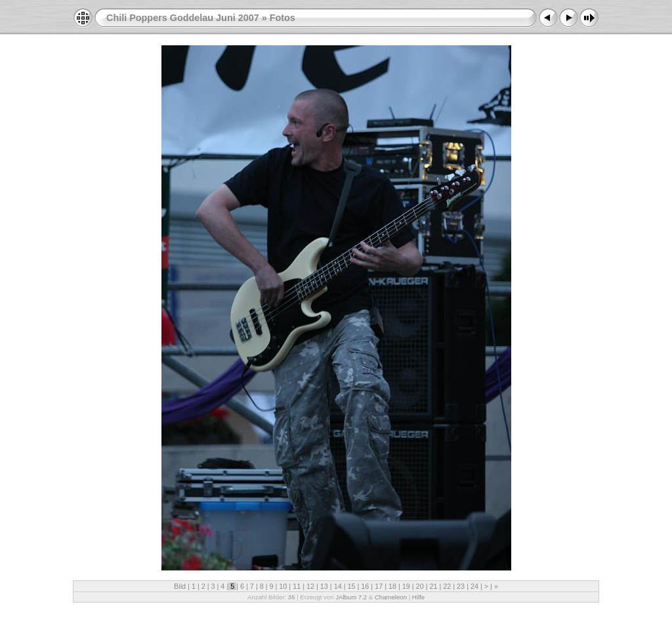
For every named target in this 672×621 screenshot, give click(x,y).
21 (433, 586)
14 (338, 586)
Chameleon (391, 597)
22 (447, 586)
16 (365, 586)
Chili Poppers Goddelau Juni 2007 (183, 18)
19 (406, 586)
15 (351, 586)
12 (310, 586)
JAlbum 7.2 (351, 597)
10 (283, 586)
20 (420, 586)
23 (461, 586)
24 (474, 586)
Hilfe (418, 597)
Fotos (283, 18)
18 (392, 586)
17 (379, 586)
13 (324, 586)
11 (297, 586)
